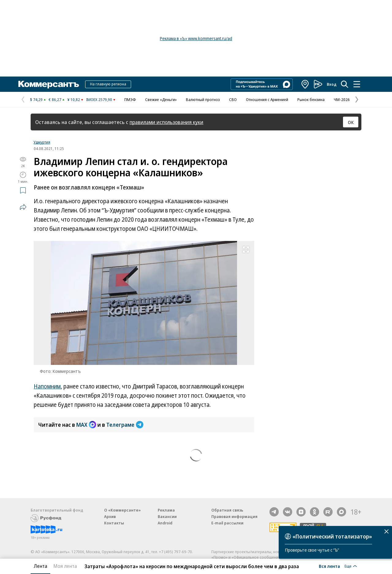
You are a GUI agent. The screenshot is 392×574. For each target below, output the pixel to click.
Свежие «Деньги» (161, 99)
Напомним (47, 386)
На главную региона (108, 84)
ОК (351, 122)
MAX (86, 425)
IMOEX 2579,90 (99, 99)
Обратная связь (227, 510)
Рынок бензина (311, 99)
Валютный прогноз (203, 99)
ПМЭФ (130, 99)
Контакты (114, 523)
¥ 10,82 (74, 99)
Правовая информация (234, 516)
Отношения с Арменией (267, 99)
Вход (332, 84)
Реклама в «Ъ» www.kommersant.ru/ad (196, 38)
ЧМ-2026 (342, 99)
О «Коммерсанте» (123, 510)
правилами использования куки (166, 122)
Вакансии (167, 516)
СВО (233, 99)
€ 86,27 (55, 99)
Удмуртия (42, 142)
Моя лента (65, 566)
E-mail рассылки (227, 523)
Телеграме (125, 425)
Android (165, 523)
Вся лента (329, 566)
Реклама (166, 510)
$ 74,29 (36, 99)
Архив (110, 516)
